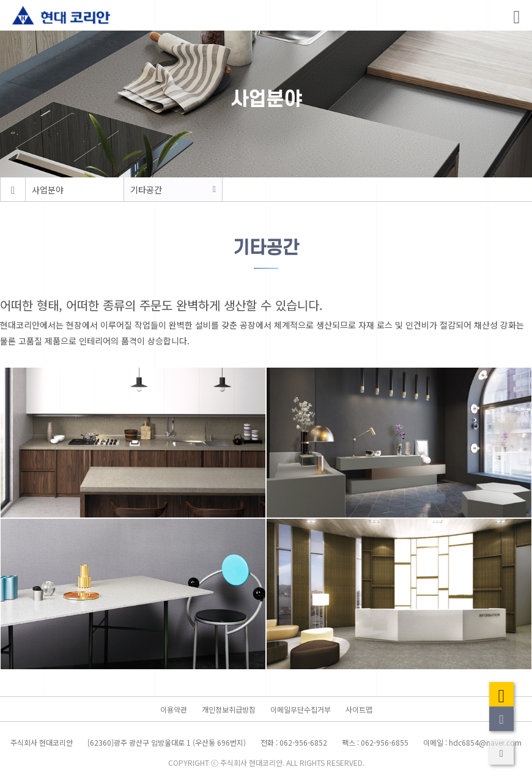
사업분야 (48, 190)
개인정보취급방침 (229, 709)
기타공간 (146, 190)
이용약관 (174, 709)
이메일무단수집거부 (301, 709)
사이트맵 (359, 709)
